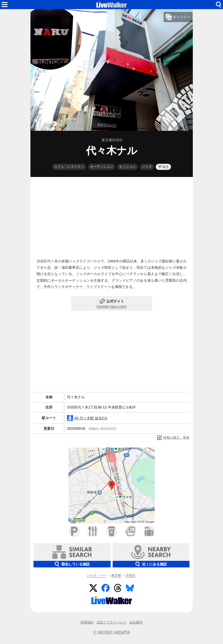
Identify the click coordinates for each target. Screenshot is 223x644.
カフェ (111, 531)
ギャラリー (178, 17)
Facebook (106, 588)
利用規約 (87, 622)
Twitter (93, 588)
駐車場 (74, 531)
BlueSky (130, 588)
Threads (118, 588)
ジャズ (147, 167)
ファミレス (93, 531)
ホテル (149, 531)
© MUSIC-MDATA (112, 632)
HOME (112, 5)
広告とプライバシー (111, 622)
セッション (127, 167)
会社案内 (136, 622)
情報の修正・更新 (173, 438)
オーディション (102, 167)
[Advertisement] (112, 217)
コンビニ (130, 531)
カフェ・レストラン (69, 167)
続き (163, 167)
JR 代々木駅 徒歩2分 (87, 418)
